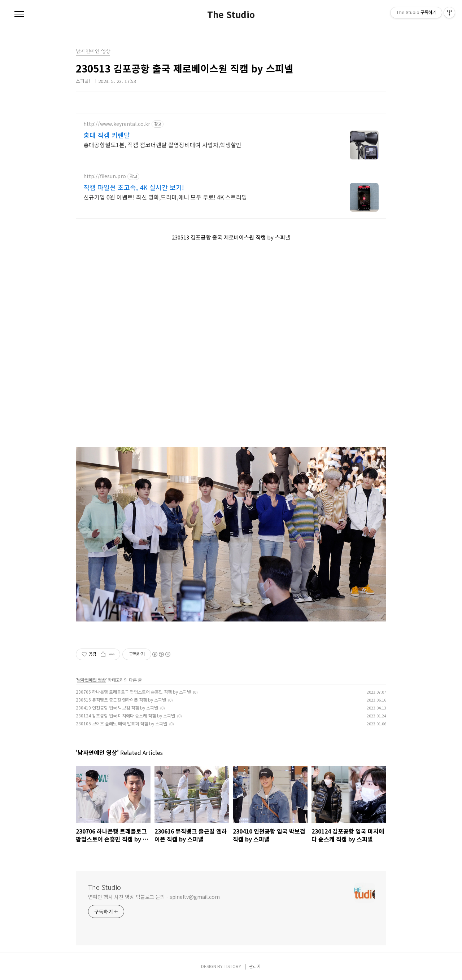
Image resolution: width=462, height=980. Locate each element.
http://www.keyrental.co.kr (117, 124)
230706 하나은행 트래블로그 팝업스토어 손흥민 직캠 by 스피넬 (133, 692)
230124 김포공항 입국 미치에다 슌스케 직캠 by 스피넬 (125, 715)
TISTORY (232, 966)
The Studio (231, 14)
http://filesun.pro (105, 176)
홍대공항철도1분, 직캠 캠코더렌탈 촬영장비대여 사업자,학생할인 (162, 144)
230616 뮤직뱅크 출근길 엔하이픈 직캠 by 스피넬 (121, 700)
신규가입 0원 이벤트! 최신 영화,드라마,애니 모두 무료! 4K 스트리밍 (165, 197)
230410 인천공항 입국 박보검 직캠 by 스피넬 (117, 707)
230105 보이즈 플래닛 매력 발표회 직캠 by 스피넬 (121, 723)
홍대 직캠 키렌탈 (107, 135)
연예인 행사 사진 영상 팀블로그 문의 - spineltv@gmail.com (154, 897)
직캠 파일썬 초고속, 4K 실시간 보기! (134, 187)
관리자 (255, 966)
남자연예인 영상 (91, 680)
